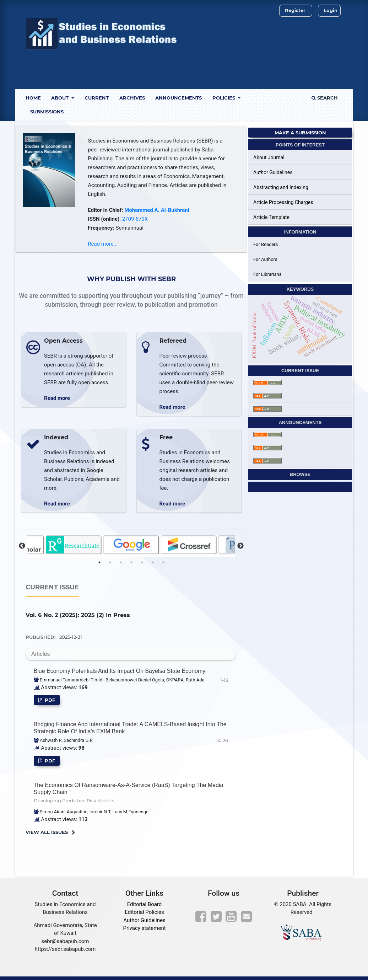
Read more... (103, 244)
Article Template (271, 217)
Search (325, 98)
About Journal (269, 157)
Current (97, 98)
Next (240, 546)
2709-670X (135, 219)
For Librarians (267, 274)
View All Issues (47, 832)
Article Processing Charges (283, 202)
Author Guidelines (273, 172)
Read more (57, 398)
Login (331, 10)
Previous (22, 546)
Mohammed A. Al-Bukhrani (157, 210)
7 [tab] (163, 562)
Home (33, 98)
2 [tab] (110, 562)
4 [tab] (131, 562)
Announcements (178, 98)
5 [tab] (142, 562)
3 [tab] (121, 562)
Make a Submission (300, 133)
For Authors (265, 259)
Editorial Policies (144, 912)
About (61, 98)
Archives (132, 98)
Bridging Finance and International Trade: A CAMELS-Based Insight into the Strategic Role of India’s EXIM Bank (130, 728)
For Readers (266, 244)
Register (295, 10)
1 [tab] (99, 562)
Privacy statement (144, 928)
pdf (49, 700)
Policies (224, 98)
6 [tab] (153, 562)
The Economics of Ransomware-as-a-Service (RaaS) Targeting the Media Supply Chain (131, 793)
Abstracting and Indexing (281, 187)
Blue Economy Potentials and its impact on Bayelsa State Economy (120, 671)
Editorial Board (145, 904)
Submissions (47, 112)
